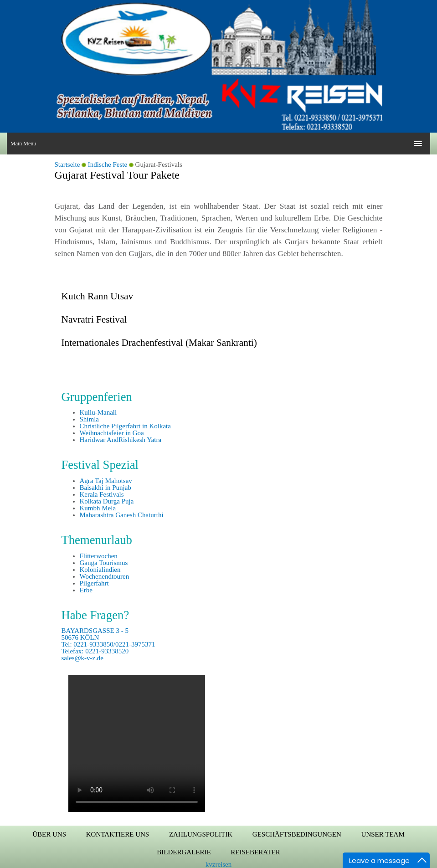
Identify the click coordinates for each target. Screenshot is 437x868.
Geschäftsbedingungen (297, 834)
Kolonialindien (100, 570)
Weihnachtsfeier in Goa (112, 433)
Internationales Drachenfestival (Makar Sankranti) (159, 343)
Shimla (90, 419)
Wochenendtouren (105, 576)
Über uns (49, 834)
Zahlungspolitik (201, 834)
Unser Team (383, 834)
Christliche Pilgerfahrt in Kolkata (125, 426)
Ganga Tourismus (104, 563)
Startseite (67, 164)
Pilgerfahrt (94, 583)
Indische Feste (108, 164)
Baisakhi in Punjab (105, 488)
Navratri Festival (94, 319)
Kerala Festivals (102, 494)
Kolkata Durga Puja (107, 501)
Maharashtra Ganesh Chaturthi (122, 515)
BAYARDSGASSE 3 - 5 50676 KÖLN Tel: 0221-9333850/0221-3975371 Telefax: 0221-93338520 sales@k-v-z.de (108, 644)
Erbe (86, 590)
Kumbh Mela (98, 508)
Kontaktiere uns (118, 834)
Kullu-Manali (98, 412)
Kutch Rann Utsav (98, 296)
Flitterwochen (99, 556)
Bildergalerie (184, 852)
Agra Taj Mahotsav (106, 481)
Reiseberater (255, 852)
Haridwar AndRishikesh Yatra (121, 440)
